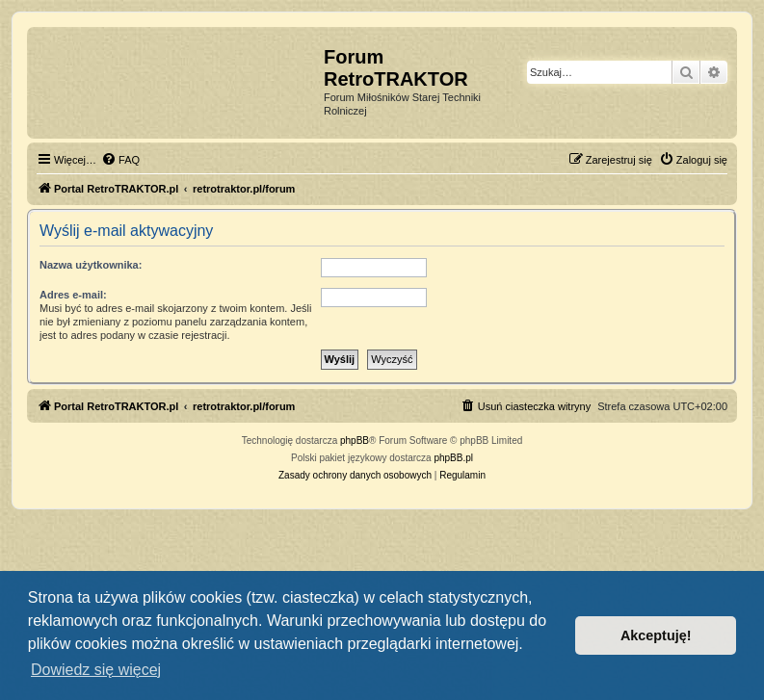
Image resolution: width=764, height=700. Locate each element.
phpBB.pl (453, 458)
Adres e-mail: (73, 295)
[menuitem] (120, 160)
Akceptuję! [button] (656, 635)
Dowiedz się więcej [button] (96, 670)
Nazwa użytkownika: (91, 265)
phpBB (355, 441)
